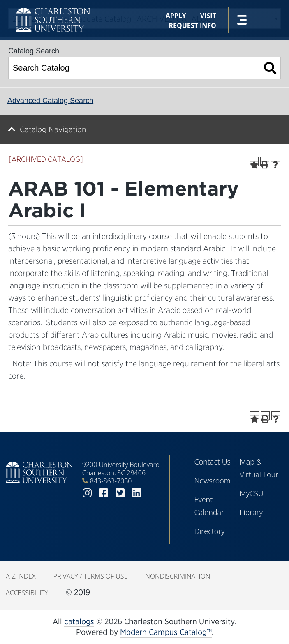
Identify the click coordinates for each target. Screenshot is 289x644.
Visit (208, 16)
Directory (209, 531)
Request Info (192, 25)
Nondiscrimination (178, 576)
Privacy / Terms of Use (91, 576)
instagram (87, 493)
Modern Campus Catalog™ (166, 632)
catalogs (79, 621)
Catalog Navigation (53, 129)
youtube (153, 493)
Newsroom (212, 481)
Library (251, 512)
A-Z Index (21, 576)
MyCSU (252, 493)
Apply (176, 16)
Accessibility (27, 593)
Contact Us (212, 462)
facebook (104, 493)
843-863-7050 (111, 481)
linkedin (136, 493)
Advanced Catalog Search (50, 101)
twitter (120, 493)
